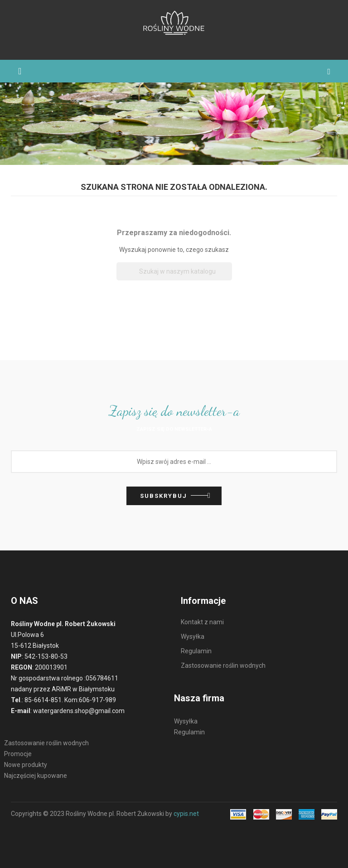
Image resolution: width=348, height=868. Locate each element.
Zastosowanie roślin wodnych (46, 743)
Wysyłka (186, 721)
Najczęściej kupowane (36, 776)
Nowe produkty (26, 765)
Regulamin (189, 732)
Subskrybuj (164, 496)
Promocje (18, 754)
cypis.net (186, 814)
